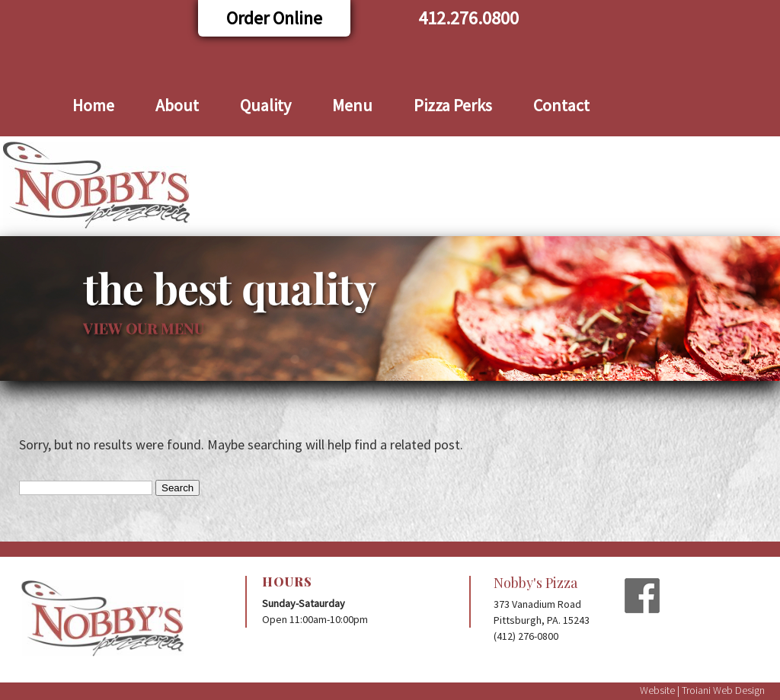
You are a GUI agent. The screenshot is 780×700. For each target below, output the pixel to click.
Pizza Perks (453, 105)
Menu (352, 105)
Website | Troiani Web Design (702, 690)
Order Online (274, 18)
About (177, 105)
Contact (561, 105)
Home (93, 105)
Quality (265, 105)
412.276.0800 (468, 18)
